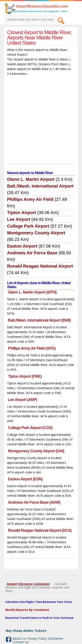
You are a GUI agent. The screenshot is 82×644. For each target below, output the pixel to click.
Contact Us (21, 642)
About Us (19, 638)
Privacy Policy (37, 638)
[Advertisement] (41, 121)
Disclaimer (56, 638)
